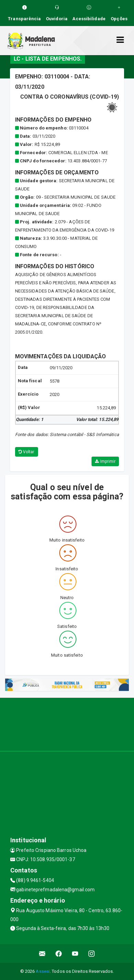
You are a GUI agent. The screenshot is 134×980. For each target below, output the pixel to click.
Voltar (27, 452)
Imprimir (105, 461)
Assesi (43, 971)
